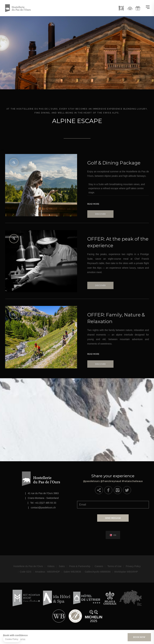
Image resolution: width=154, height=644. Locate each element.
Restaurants (121, 8)
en (115, 535)
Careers (99, 566)
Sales (62, 566)
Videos (51, 566)
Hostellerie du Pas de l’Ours (28, 566)
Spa (130, 8)
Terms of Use (114, 566)
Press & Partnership (80, 566)
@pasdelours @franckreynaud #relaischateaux (113, 477)
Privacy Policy (133, 566)
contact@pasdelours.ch (43, 508)
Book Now (139, 637)
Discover (100, 220)
